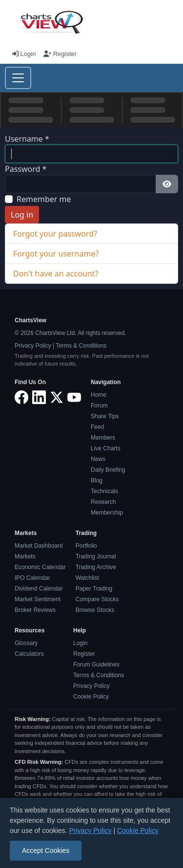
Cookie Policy (91, 697)
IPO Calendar (32, 578)
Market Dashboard (39, 546)
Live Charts (106, 448)
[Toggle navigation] (18, 78)
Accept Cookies (46, 850)
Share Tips (105, 416)
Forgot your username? (56, 254)
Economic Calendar (40, 567)
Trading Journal (96, 556)
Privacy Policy (33, 346)
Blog (97, 480)
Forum (99, 406)
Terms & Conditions (81, 346)
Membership (107, 513)
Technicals (104, 491)
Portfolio (86, 546)
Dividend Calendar (39, 589)
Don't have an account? (56, 274)
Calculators (29, 654)
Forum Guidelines (96, 665)
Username (27, 139)
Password (26, 169)
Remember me (44, 199)
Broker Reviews (35, 610)
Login (25, 54)
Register (60, 54)
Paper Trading (94, 589)
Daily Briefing (108, 470)
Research (103, 502)
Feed (97, 427)
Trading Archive (96, 567)
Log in (22, 215)
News (98, 459)
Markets (25, 556)
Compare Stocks (97, 599)
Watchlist (87, 578)
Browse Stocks (95, 610)
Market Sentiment (38, 599)
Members (103, 438)
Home (99, 395)
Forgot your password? (55, 234)
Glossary (26, 643)
